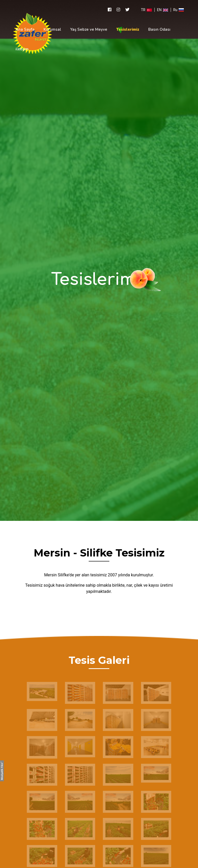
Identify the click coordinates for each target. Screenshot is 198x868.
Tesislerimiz (128, 29)
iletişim (22, 49)
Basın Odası (159, 29)
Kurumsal (52, 29)
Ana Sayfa (25, 29)
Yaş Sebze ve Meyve (89, 29)
